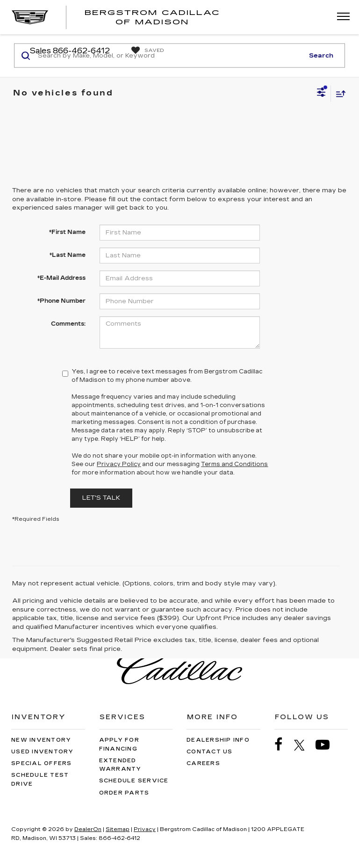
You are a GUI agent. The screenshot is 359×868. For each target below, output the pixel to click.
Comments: (68, 324)
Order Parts (124, 793)
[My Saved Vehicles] (145, 51)
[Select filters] (321, 94)
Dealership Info (218, 740)
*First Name (67, 232)
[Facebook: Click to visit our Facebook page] (283, 745)
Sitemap (118, 829)
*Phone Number (61, 301)
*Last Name (68, 255)
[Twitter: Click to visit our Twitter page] (304, 745)
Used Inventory (43, 752)
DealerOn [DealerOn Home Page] (88, 829)
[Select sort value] (338, 93)
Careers (203, 763)
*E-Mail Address (61, 278)
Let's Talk (101, 498)
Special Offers (42, 763)
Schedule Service (134, 781)
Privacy (145, 829)
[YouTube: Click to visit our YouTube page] (327, 745)
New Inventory (41, 740)
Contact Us (210, 752)
